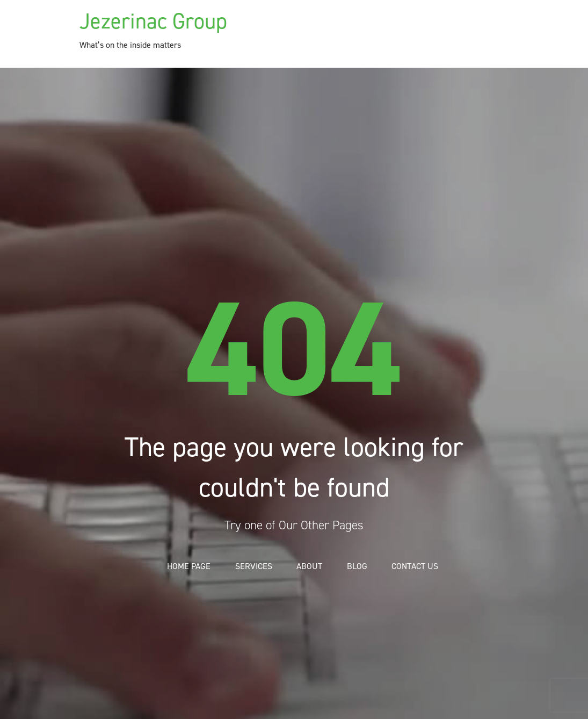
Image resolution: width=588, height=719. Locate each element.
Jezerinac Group (153, 21)
